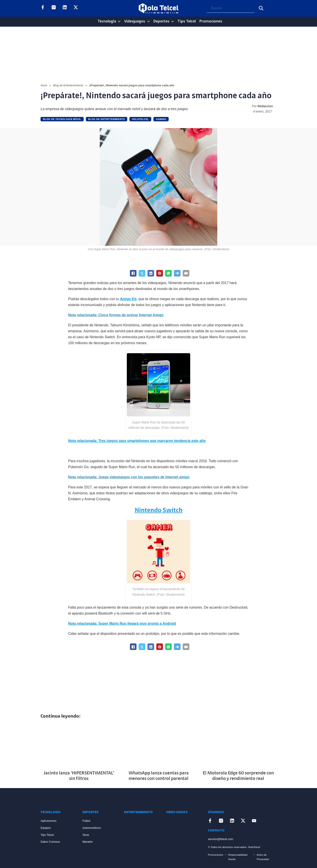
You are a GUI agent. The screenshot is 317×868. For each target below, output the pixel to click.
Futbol (86, 821)
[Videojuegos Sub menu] (148, 21)
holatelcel (140, 119)
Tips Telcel (187, 21)
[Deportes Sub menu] (172, 21)
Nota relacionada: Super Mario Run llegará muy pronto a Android (122, 623)
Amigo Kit (128, 299)
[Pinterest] (160, 273)
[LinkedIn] (151, 273)
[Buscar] (261, 8)
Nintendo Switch (159, 511)
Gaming (161, 119)
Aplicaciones (48, 821)
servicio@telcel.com (220, 839)
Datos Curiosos (50, 842)
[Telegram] (177, 273)
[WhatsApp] (168, 273)
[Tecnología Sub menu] (119, 21)
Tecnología (107, 21)
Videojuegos (135, 21)
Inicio (44, 85)
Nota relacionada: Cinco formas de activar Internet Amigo (116, 315)
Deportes (161, 21)
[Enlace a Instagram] (54, 8)
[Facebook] (133, 273)
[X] (142, 273)
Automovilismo (91, 828)
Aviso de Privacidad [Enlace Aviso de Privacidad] (263, 857)
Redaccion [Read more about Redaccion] (265, 106)
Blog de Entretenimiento (68, 85)
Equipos (46, 828)
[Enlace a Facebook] (43, 8)
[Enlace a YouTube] (87, 8)
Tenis (86, 835)
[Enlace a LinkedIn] (65, 8)
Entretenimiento (138, 812)
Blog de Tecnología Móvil (62, 119)
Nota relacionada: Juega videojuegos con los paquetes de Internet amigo (129, 477)
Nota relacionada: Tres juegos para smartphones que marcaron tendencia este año (137, 441)
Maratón (88, 842)
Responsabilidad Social (238, 857)
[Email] (186, 273)
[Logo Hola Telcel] (158, 8)
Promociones (211, 21)
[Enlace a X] (76, 8)
